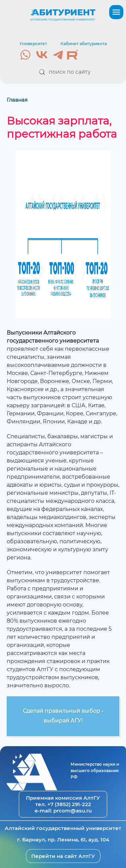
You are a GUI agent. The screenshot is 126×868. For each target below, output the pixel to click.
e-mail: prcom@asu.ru (63, 811)
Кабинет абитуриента (84, 44)
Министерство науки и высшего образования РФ (95, 771)
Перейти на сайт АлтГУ (63, 856)
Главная (17, 100)
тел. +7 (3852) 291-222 (63, 804)
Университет (33, 44)
